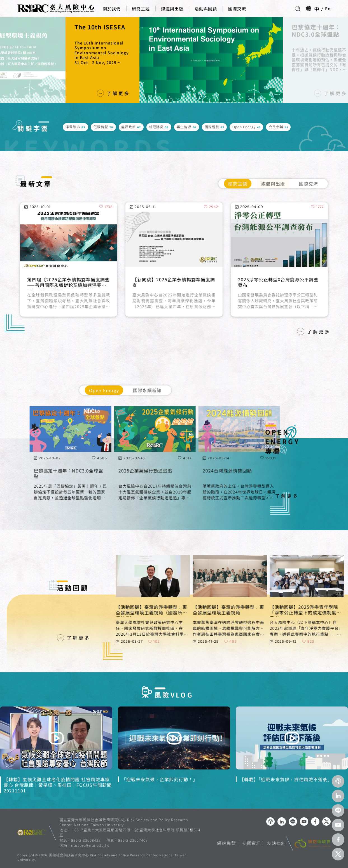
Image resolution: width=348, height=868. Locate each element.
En (328, 9)
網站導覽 (226, 843)
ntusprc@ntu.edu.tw (90, 845)
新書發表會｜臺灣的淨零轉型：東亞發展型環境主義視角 (94, 34)
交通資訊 (251, 843)
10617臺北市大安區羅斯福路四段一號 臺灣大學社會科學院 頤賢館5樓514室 (130, 832)
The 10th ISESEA (309, 27)
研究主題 (141, 9)
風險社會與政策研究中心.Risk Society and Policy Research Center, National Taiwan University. (102, 858)
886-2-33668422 (86, 840)
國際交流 (237, 9)
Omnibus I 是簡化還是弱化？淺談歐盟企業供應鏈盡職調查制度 (279, 282)
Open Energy (104, 390)
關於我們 (112, 9)
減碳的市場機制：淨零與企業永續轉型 (173, 280)
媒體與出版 (172, 9)
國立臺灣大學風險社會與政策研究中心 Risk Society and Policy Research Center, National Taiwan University (124, 822)
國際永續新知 (147, 390)
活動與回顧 (206, 9)
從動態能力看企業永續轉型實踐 (60, 280)
